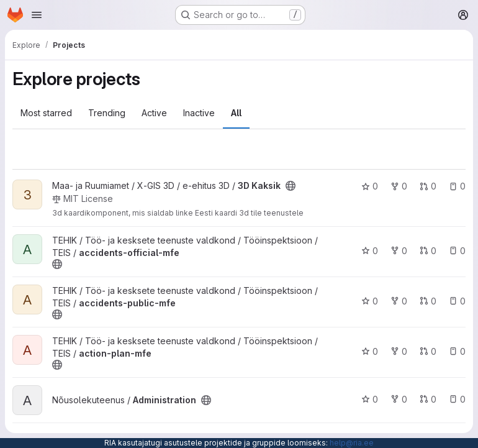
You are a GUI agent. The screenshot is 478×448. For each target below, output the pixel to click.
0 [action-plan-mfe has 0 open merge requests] (428, 351)
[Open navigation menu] (37, 15)
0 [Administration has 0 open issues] (457, 399)
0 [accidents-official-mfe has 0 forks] (399, 251)
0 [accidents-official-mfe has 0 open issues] (457, 251)
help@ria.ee (352, 443)
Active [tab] (154, 113)
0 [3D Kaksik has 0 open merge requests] (428, 186)
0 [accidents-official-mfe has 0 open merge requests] (428, 251)
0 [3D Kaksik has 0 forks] (399, 186)
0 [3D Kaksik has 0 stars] (370, 186)
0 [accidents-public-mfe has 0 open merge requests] (428, 301)
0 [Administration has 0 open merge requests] (428, 399)
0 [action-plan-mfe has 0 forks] (399, 351)
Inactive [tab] (199, 113)
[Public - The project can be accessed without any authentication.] (291, 186)
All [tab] (236, 113)
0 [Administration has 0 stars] (370, 399)
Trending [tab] (107, 113)
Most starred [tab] (46, 113)
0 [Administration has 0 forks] (399, 399)
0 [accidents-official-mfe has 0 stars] (370, 251)
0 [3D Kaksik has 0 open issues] (457, 186)
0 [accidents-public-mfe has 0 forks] (399, 301)
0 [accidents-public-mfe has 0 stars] (370, 301)
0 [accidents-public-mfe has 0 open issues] (457, 301)
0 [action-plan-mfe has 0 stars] (370, 351)
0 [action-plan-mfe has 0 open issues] (457, 351)
